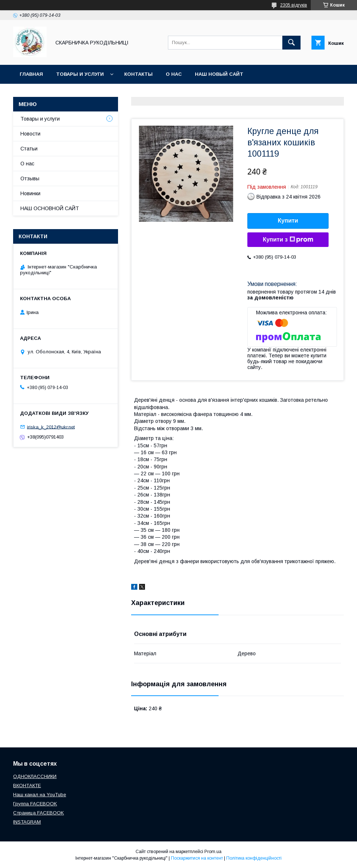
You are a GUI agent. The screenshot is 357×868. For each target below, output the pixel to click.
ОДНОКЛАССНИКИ (35, 776)
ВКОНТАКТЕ (27, 785)
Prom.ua (213, 852)
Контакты (138, 74)
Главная (31, 74)
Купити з (288, 240)
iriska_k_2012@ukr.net (51, 427)
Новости (30, 134)
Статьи (29, 149)
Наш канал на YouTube (40, 795)
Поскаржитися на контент (197, 858)
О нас (174, 74)
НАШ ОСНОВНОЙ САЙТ (50, 208)
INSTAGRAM (27, 822)
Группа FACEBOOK (35, 804)
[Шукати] (291, 43)
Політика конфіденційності (254, 858)
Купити (288, 221)
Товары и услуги (80, 74)
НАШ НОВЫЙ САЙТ (219, 74)
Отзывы (30, 178)
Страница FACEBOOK (38, 813)
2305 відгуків (294, 5)
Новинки (30, 193)
